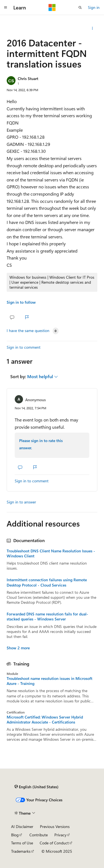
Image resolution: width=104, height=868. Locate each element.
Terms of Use (22, 843)
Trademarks (21, 851)
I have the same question (28, 331)
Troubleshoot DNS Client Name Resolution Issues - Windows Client (51, 553)
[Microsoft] (52, 8)
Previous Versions (55, 826)
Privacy (60, 835)
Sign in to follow (21, 302)
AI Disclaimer (22, 826)
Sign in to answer (21, 502)
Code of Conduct (54, 843)
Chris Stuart (28, 78)
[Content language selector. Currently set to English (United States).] (36, 787)
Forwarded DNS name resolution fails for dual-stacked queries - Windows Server (47, 617)
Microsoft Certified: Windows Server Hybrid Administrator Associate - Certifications (45, 720)
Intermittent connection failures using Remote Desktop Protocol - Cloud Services (47, 582)
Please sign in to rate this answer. (41, 444)
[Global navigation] (6, 8)
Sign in (94, 7)
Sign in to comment (24, 347)
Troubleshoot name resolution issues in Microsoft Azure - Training (50, 681)
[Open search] (80, 8)
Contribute (39, 835)
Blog (15, 835)
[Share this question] (92, 28)
